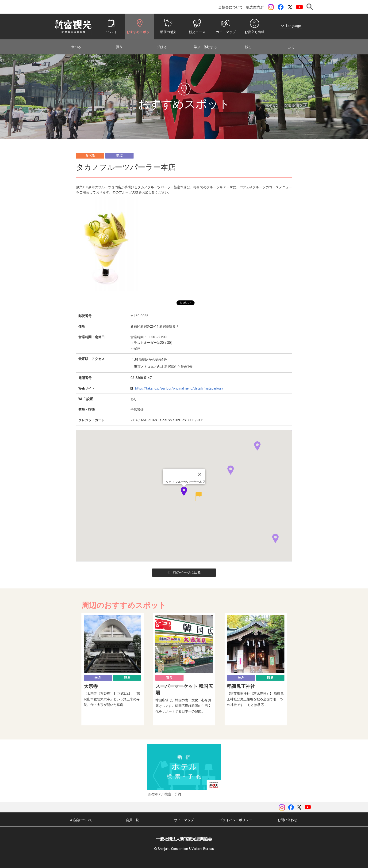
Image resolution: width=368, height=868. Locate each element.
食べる (76, 47)
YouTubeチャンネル (299, 7)
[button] (195, 496)
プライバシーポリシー (236, 820)
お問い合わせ (287, 820)
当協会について (231, 7)
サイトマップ (184, 820)
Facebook (281, 7)
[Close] (200, 474)
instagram (271, 7)
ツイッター (290, 7)
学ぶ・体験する (205, 47)
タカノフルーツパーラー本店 (186, 482)
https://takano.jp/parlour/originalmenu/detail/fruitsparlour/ (179, 388)
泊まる (162, 47)
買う (119, 47)
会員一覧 (132, 820)
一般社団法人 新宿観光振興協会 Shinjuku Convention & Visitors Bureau (73, 27)
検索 (310, 7)
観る (248, 47)
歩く (291, 47)
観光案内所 (255, 7)
